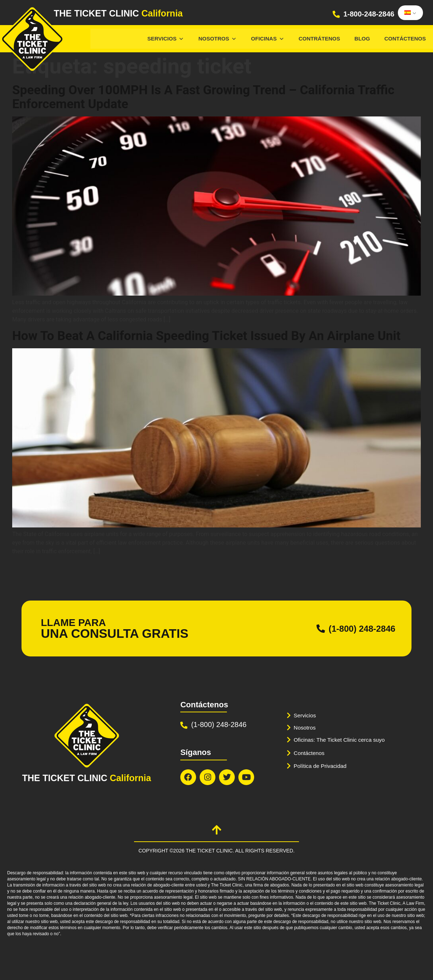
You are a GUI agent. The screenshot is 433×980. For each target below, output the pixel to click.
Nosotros (217, 39)
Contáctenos (405, 39)
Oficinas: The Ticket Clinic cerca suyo (344, 740)
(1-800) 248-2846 (354, 628)
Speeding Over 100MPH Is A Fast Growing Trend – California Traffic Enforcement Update (208, 97)
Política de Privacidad (323, 766)
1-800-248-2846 (369, 14)
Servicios (166, 39)
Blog (362, 39)
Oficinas (268, 39)
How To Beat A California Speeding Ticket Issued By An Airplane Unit (211, 336)
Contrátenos (319, 39)
